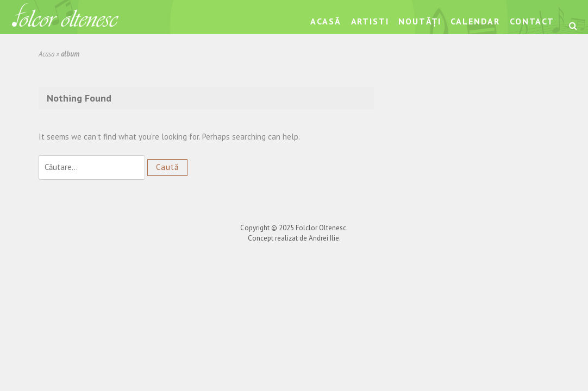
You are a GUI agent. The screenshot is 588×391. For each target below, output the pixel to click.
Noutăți (420, 21)
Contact (532, 21)
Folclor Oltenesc (321, 228)
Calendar (475, 21)
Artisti (370, 21)
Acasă (326, 21)
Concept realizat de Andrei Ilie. (294, 238)
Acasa (46, 54)
